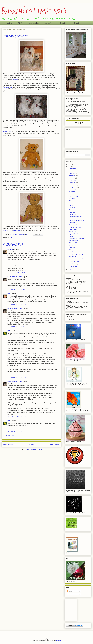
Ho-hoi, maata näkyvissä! (77, 220)
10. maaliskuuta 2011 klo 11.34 (17, 304)
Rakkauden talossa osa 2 (34, 10)
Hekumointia (73, 214)
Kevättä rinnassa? (74, 252)
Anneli (10, 266)
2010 (69, 269)
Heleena (10, 249)
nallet (12, 238)
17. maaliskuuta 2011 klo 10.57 (17, 417)
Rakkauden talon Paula (15, 277)
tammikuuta (73, 266)
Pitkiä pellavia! (73, 250)
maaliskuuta (73, 190)
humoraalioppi (8, 87)
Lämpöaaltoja (73, 208)
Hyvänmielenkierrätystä (76, 254)
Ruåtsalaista (73, 245)
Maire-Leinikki (7, 230)
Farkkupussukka (74, 196)
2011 (69, 167)
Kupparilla (72, 192)
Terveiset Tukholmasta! (76, 259)
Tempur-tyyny (7, 131)
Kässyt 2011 (63, 23)
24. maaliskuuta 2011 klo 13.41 (17, 432)
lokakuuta (72, 173)
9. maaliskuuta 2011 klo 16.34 (16, 273)
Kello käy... (72, 201)
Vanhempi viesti (54, 444)
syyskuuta (73, 176)
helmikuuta (73, 264)
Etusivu (9, 23)
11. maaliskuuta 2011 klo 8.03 (16, 327)
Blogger (58, 640)
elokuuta (72, 178)
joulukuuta (73, 169)
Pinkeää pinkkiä (74, 225)
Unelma (71, 205)
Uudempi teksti (8, 444)
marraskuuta (73, 171)
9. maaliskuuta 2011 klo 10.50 (16, 262)
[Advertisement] (76, 610)
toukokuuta (73, 185)
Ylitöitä (71, 236)
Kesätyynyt (72, 199)
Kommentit (71, 594)
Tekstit (70, 591)
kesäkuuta (73, 183)
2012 (69, 164)
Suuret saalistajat (74, 257)
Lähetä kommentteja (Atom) (33, 449)
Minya (9, 294)
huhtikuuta (73, 188)
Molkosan (15, 79)
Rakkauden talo (33, 23)
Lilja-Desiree (17, 230)
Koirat (20, 23)
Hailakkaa (72, 248)
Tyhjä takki (72, 223)
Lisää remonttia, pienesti (76, 239)
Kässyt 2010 (49, 23)
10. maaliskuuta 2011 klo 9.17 (16, 290)
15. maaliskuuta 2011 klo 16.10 (17, 377)
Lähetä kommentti (11, 435)
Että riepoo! (72, 210)
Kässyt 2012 (77, 23)
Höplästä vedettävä (75, 227)
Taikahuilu (72, 212)
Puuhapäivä (73, 232)
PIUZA (9, 331)
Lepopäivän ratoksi (75, 234)
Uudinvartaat (73, 229)
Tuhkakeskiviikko (74, 243)
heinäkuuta (73, 180)
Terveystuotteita (74, 261)
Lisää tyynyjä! (73, 194)
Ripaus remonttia (74, 241)
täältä (37, 228)
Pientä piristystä (74, 203)
